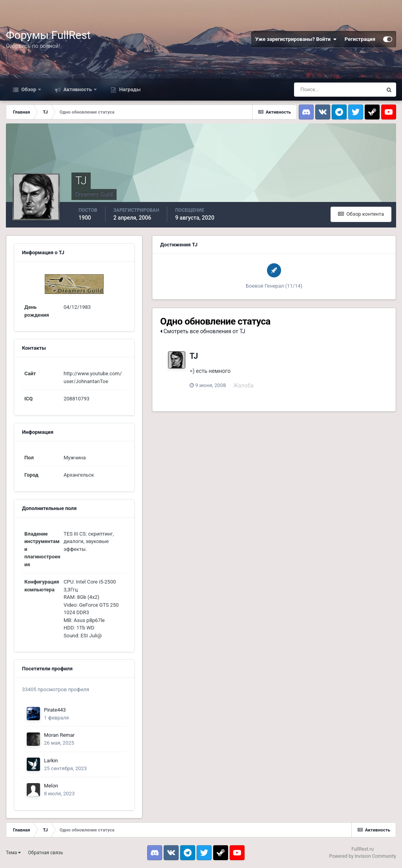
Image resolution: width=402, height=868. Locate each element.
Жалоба (243, 385)
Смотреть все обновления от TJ (203, 331)
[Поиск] (338, 90)
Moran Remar (59, 735)
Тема (13, 853)
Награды (129, 89)
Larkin (51, 761)
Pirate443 (55, 710)
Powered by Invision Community (363, 856)
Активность (78, 89)
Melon (51, 786)
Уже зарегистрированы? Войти (296, 39)
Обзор (29, 89)
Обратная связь (45, 853)
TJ (194, 356)
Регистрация (360, 39)
